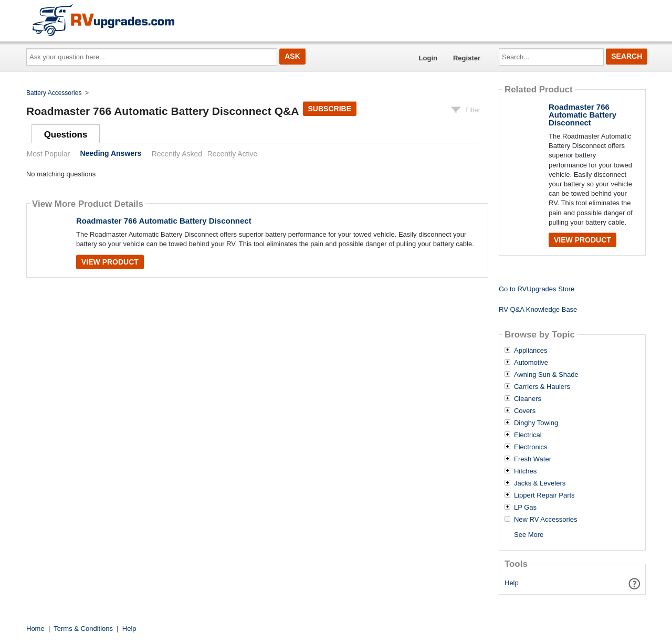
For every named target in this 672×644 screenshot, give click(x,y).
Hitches (525, 471)
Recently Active (233, 154)
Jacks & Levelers (540, 483)
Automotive (531, 363)
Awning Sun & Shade (546, 375)
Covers (525, 411)
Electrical (528, 435)
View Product (110, 262)
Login (428, 58)
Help (512, 583)
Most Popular (48, 154)
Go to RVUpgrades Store (537, 289)
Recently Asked (177, 154)
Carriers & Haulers (542, 387)
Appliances (531, 351)
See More (529, 535)
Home (35, 629)
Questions (66, 135)
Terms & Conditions (83, 629)
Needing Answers (111, 154)
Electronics (531, 447)
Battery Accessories (54, 93)
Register (467, 58)
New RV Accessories (545, 520)
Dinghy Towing (536, 423)
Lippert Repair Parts (544, 495)
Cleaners (528, 399)
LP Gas (525, 508)
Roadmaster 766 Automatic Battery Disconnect (164, 221)
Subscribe (330, 109)
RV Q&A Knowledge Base (538, 309)
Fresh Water (533, 459)
